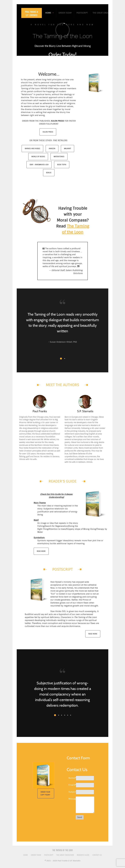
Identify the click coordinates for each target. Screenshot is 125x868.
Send (80, 817)
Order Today (36, 855)
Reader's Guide (83, 855)
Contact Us (97, 855)
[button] (61, 359)
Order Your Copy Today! (45, 793)
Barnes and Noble (32, 149)
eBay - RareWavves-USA (39, 165)
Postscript (49, 855)
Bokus (49, 173)
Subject (71, 792)
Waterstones (59, 157)
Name (71, 778)
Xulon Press (48, 132)
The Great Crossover (65, 855)
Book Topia (62, 165)
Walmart (68, 149)
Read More (41, 551)
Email (71, 785)
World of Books (38, 157)
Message (71, 799)
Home (25, 855)
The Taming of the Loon (63, 850)
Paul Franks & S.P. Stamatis (32, 13)
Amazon (52, 149)
